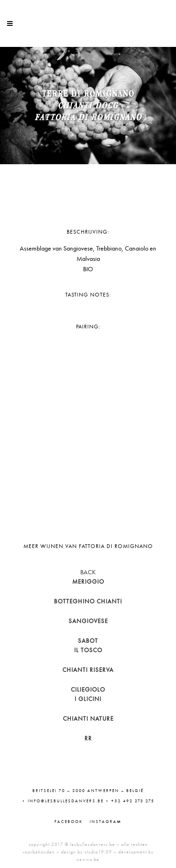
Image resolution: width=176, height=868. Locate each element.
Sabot (88, 641)
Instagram (106, 822)
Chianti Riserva (88, 670)
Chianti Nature (88, 719)
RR (88, 738)
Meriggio (88, 582)
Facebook (69, 822)
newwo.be (88, 859)
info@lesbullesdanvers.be (66, 801)
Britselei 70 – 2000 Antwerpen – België (88, 791)
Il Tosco (88, 650)
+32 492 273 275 (133, 801)
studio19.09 (98, 852)
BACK (88, 572)
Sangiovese (88, 621)
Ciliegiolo (88, 689)
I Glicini (88, 699)
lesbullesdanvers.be (92, 844)
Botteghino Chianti (88, 601)
